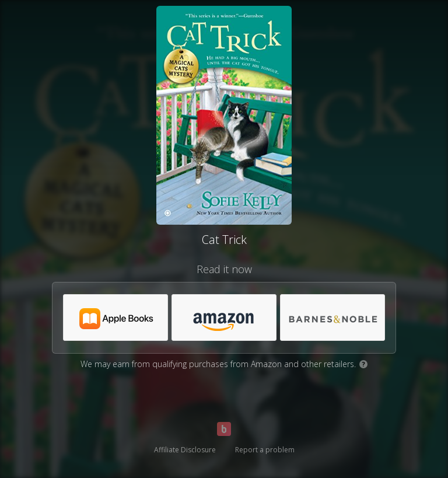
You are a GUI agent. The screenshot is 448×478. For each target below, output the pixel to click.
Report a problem (265, 450)
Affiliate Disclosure (185, 450)
